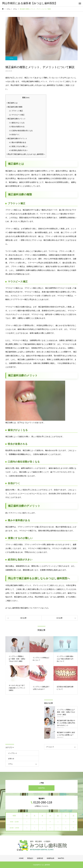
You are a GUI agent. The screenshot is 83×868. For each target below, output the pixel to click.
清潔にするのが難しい (18, 146)
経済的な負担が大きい (18, 150)
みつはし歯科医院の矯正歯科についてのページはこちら (27, 608)
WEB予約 (41, 788)
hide (28, 98)
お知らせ (11, 759)
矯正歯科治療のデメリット (17, 138)
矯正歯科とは (12, 103)
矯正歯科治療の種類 (14, 107)
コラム (11, 58)
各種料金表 (50, 858)
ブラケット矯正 (16, 111)
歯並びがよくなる (17, 123)
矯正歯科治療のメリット (16, 119)
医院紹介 (30, 858)
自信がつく (14, 134)
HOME (21, 858)
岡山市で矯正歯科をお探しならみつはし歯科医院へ (26, 154)
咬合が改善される (17, 127)
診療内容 (40, 858)
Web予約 (61, 858)
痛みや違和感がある (18, 142)
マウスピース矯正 (17, 115)
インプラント (13, 753)
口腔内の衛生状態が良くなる (21, 131)
